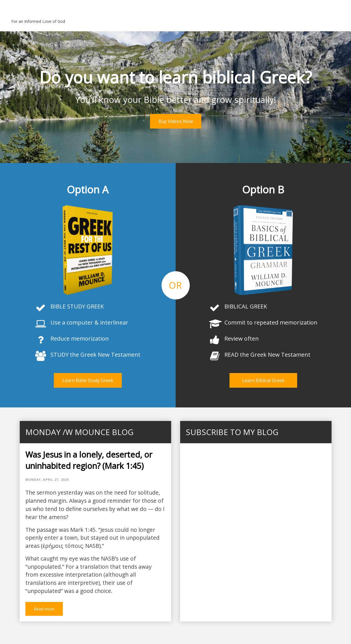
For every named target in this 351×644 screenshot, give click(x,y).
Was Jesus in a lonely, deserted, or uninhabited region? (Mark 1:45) (89, 460)
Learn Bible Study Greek (88, 380)
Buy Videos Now (176, 121)
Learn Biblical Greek (263, 380)
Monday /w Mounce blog (79, 432)
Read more (44, 609)
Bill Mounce (39, 11)
